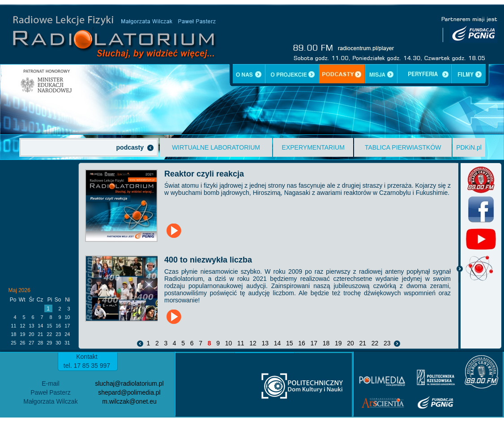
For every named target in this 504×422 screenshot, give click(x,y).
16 (301, 343)
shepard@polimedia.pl (129, 392)
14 (277, 343)
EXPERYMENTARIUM (313, 147)
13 (265, 343)
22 (375, 343)
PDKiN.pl (469, 147)
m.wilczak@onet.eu (129, 401)
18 (326, 343)
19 (338, 343)
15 (289, 343)
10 (229, 343)
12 (253, 343)
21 (363, 343)
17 (314, 343)
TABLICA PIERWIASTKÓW (403, 147)
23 (387, 343)
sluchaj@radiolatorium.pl (129, 383)
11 (241, 343)
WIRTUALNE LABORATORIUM (216, 147)
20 (350, 343)
